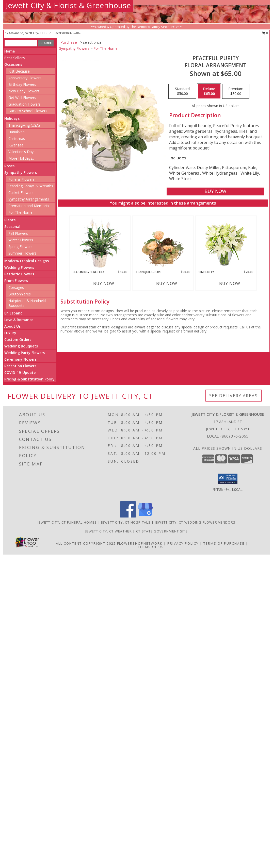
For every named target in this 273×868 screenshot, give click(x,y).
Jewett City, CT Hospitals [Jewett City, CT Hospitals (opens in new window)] (126, 522)
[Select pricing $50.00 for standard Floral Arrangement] (182, 91)
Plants (10, 220)
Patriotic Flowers (19, 274)
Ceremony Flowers (20, 359)
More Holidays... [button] (21, 158)
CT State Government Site (162, 531)
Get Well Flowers (22, 98)
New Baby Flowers (24, 91)
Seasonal (12, 227)
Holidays (12, 118)
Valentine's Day (21, 152)
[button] (228, 479)
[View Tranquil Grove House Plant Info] (163, 243)
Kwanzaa (16, 145)
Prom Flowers (16, 281)
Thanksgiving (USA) (24, 125)
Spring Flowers (20, 247)
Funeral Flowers (21, 179)
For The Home (20, 212)
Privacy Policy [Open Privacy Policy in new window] (183, 543)
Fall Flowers (18, 233)
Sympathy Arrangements (29, 199)
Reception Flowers (20, 366)
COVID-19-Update (20, 372)
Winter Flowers (21, 240)
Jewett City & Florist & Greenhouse (68, 5)
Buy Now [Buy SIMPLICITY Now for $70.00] (230, 283)
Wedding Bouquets (21, 346)
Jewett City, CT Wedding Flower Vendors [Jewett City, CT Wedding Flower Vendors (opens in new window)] (195, 522)
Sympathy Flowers (21, 172)
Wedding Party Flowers (25, 353)
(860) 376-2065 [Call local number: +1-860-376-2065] (72, 33)
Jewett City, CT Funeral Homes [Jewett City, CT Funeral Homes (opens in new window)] (67, 522)
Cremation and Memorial (29, 206)
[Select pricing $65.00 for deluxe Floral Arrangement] (209, 91)
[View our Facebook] (128, 516)
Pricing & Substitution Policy (29, 379)
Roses (9, 166)
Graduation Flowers (25, 104)
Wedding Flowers (19, 267)
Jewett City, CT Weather (109, 531)
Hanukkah (17, 132)
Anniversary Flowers (25, 78)
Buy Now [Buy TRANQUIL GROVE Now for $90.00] (167, 283)
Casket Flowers (21, 193)
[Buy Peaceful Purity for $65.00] (215, 191)
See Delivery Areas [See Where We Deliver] (234, 396)
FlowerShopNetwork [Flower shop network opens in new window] (140, 543)
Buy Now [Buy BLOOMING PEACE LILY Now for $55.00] (104, 283)
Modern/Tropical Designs (27, 261)
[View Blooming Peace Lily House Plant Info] (100, 243)
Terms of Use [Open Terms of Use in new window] (152, 547)
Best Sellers (14, 58)
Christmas (17, 138)
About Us (12, 326)
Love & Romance (19, 320)
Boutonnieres (20, 294)
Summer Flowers (22, 253)
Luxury (10, 333)
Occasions (13, 64)
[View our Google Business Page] (145, 516)
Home (10, 51)
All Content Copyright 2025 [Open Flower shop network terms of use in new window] (86, 543)
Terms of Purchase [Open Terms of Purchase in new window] (224, 543)
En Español (14, 313)
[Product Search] (21, 43)
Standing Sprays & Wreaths (31, 186)
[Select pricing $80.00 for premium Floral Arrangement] (236, 91)
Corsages (16, 287)
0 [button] (265, 33)
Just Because (19, 71)
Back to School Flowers (28, 111)
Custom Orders (18, 339)
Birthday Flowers (22, 84)
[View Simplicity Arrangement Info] (226, 243)
